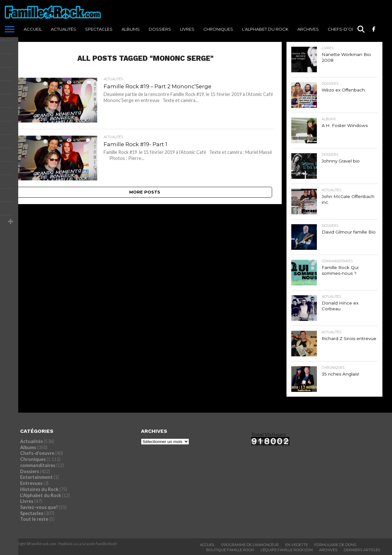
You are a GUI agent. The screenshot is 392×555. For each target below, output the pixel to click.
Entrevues (31, 483)
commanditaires (38, 465)
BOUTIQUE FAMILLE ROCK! (230, 550)
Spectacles (99, 29)
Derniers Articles (362, 550)
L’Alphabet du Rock (265, 29)
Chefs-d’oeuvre (347, 29)
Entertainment (36, 477)
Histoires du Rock (39, 489)
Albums (131, 29)
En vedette (297, 545)
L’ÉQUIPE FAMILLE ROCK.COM (287, 550)
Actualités (63, 29)
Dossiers (160, 29)
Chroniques (218, 29)
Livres (187, 29)
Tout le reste (34, 519)
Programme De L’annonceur (250, 545)
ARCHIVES (308, 29)
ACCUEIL (33, 29)
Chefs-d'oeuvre (37, 453)
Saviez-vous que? (39, 507)
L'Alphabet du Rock (41, 495)
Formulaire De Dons (335, 545)
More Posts (145, 192)
